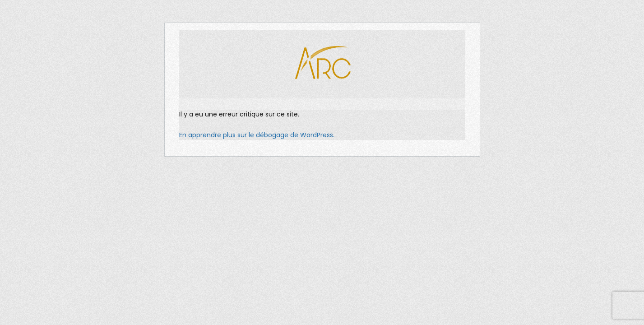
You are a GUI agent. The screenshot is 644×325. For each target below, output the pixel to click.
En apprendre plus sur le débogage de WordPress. (257, 135)
